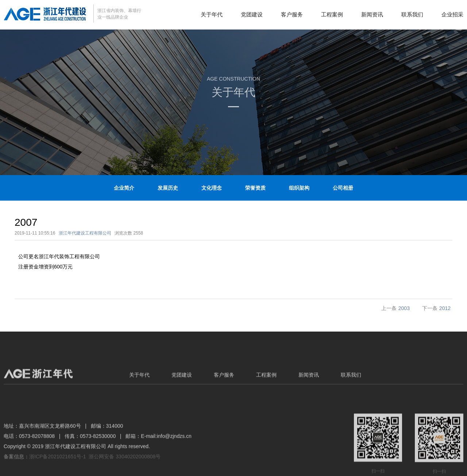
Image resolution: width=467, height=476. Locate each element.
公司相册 (343, 188)
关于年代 (212, 14)
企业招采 (452, 14)
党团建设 (252, 14)
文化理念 (212, 188)
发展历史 (168, 188)
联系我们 (412, 14)
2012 (445, 308)
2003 (404, 308)
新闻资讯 (372, 14)
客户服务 (292, 14)
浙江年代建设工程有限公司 (85, 233)
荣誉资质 (255, 188)
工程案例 (332, 14)
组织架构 (299, 188)
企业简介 (124, 188)
